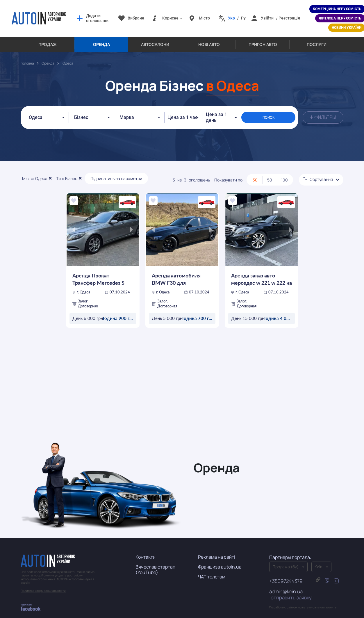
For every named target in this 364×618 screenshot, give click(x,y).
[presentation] (74, 224)
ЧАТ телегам (212, 571)
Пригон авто (263, 44)
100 (284, 174)
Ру (243, 18)
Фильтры (323, 114)
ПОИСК (275, 114)
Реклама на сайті (217, 551)
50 (270, 174)
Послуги (317, 44)
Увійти (267, 18)
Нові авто (209, 44)
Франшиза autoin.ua (220, 561)
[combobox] (46, 115)
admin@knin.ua (290, 589)
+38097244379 (286, 575)
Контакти (146, 551)
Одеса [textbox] (36, 114)
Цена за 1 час (182, 114)
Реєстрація (289, 18)
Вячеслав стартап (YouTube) (155, 564)
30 (255, 174)
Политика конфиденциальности (43, 585)
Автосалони (155, 44)
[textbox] (129, 115)
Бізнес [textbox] (81, 114)
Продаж (48, 44)
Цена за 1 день (229, 114)
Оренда (101, 44)
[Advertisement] (182, 387)
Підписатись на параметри (116, 173)
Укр (231, 18)
